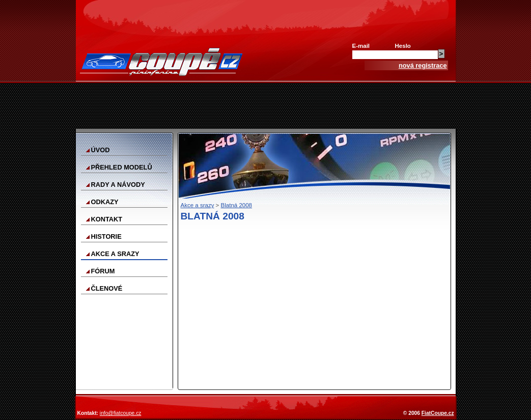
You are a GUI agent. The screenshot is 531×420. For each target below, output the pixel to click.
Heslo (403, 46)
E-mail (361, 46)
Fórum (103, 271)
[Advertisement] (266, 106)
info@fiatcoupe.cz (121, 413)
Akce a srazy (115, 254)
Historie (106, 236)
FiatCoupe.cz (438, 413)
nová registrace (423, 65)
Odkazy (105, 202)
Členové (107, 288)
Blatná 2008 (236, 205)
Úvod (101, 150)
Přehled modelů (122, 167)
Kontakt (107, 219)
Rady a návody (118, 185)
